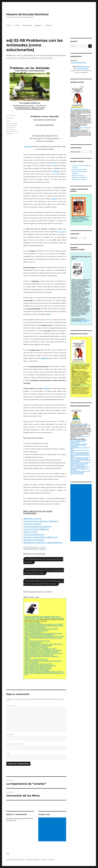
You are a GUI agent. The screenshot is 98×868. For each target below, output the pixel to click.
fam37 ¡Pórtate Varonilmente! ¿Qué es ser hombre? (44, 624)
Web (8, 753)
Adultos (49, 25)
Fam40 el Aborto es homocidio (36, 647)
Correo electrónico (15, 744)
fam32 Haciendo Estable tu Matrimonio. (78, 446)
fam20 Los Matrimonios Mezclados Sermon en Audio (45, 636)
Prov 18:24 (27, 147)
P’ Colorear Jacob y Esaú (79, 170)
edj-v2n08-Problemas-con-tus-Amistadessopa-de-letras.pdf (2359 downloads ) (44, 571)
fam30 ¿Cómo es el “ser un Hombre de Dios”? (42, 652)
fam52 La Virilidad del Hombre (36, 659)
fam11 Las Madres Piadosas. (79, 440)
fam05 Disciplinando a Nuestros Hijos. (80, 448)
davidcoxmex (83, 66)
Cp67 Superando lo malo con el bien (38, 668)
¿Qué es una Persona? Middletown (36, 529)
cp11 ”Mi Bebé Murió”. (77, 474)
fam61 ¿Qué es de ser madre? (80, 437)
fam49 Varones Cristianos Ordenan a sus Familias (43, 650)
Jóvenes (38, 25)
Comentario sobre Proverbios (80, 220)
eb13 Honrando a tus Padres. (79, 444)
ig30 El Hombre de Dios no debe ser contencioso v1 (44, 653)
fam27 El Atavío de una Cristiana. (80, 458)
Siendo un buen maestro (79, 180)
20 (41, 548)
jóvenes (13, 128)
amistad (14, 124)
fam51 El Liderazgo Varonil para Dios (38, 664)
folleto (61, 626)
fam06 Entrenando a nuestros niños (38, 646)
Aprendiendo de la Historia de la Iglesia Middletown (43, 543)
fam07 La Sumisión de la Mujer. (80, 466)
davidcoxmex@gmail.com (78, 62)
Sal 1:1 (49, 314)
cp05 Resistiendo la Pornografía (36, 630)
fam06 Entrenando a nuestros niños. (79, 451)
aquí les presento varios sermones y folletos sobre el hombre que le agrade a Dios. (44, 611)
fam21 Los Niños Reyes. (77, 465)
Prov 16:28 (47, 388)
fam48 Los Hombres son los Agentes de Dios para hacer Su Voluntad (43, 662)
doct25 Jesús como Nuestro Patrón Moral (40, 665)
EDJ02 (8, 121)
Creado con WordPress (48, 860)
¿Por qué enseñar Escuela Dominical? (37, 527)
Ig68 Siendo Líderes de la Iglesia (37, 670)
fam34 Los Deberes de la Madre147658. (78, 442)
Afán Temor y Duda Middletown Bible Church (40, 537)
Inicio (8, 25)
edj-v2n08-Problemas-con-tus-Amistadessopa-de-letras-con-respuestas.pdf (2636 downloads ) (44, 582)
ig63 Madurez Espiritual (33, 632)
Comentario (12, 706)
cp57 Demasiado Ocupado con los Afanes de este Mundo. (80, 472)
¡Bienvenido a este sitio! (32, 519)
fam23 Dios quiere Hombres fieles (37, 641)
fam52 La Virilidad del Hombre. (80, 454)
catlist (15, 126)
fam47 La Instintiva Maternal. (79, 459)
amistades (10, 126)
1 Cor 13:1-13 (62, 232)
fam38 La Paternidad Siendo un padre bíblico (41, 629)
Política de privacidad (33, 860)
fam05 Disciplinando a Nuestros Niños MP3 (41, 644)
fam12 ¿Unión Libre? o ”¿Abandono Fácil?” (41, 649)
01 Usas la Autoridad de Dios (34, 535)
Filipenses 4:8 (45, 358)
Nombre (10, 735)
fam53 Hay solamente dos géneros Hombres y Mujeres (42, 657)
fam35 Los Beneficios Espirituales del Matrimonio (43, 633)
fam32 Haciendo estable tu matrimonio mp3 (41, 626)
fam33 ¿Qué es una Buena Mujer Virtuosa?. (80, 469)
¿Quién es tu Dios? (30, 532)
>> (44, 548)
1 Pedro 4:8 (56, 171)
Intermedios (27, 25)
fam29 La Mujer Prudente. (78, 468)
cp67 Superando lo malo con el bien (81, 128)
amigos (9, 124)
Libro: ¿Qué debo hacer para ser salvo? (80, 321)
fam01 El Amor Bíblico (33, 623)
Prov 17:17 (54, 163)
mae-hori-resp (11, 130)
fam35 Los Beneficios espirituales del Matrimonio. (81, 461)
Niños (17, 25)
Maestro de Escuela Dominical (27, 14)
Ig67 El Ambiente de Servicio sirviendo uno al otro (44, 674)
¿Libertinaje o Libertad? (32, 524)
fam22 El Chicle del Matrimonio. (80, 453)
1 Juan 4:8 (54, 199)
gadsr (8, 128)
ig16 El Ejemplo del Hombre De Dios (38, 667)
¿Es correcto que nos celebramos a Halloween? (41, 521)
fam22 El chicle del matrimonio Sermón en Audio (43, 638)
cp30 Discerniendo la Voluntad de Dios (39, 655)
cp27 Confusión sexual (33, 642)
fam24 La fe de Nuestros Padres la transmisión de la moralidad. (81, 463)
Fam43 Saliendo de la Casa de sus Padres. (80, 456)
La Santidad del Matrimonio (35, 627)
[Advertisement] (53, 830)
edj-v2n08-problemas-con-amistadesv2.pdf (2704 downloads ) (43, 561)
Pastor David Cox (12, 116)
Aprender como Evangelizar (34, 540)
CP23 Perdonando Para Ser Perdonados (39, 635)
